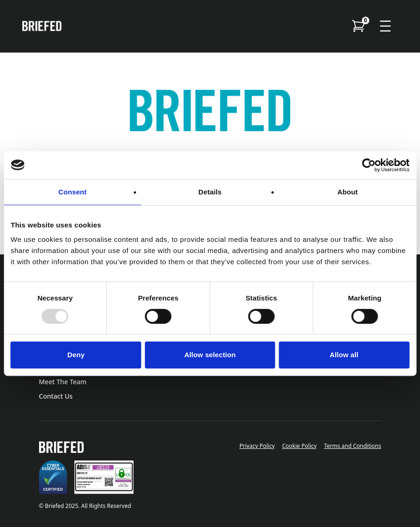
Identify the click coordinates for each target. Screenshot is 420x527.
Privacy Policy (257, 446)
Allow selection (210, 355)
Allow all (344, 355)
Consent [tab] (72, 192)
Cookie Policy (300, 446)
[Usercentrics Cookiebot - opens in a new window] (369, 165)
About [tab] (347, 192)
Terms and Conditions (353, 446)
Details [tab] (210, 192)
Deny (76, 355)
